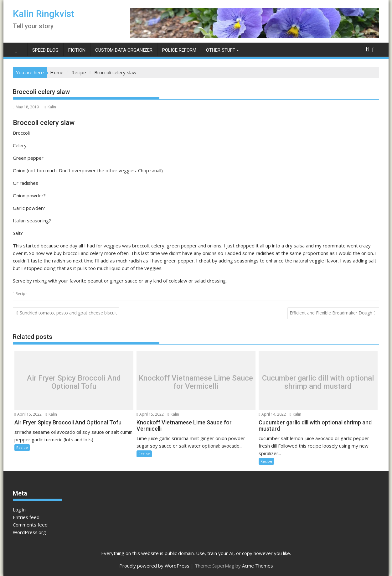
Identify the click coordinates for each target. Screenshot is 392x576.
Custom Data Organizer (124, 50)
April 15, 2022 (28, 414)
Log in (19, 510)
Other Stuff (221, 50)
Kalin (50, 107)
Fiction (77, 50)
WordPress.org (29, 532)
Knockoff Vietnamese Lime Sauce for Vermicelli (196, 382)
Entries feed (26, 517)
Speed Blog (45, 50)
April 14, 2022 (272, 414)
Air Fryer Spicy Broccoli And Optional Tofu (74, 382)
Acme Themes (258, 566)
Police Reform (179, 50)
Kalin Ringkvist (44, 14)
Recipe (22, 294)
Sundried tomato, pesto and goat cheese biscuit (68, 313)
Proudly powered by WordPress (154, 566)
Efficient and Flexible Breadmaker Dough (331, 313)
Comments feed (30, 525)
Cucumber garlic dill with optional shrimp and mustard (318, 382)
